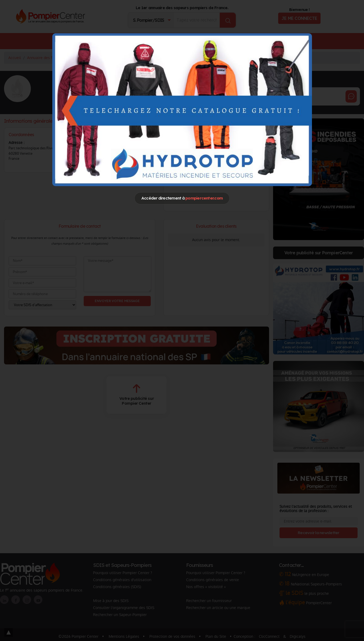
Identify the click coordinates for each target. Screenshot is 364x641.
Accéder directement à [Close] (182, 198)
